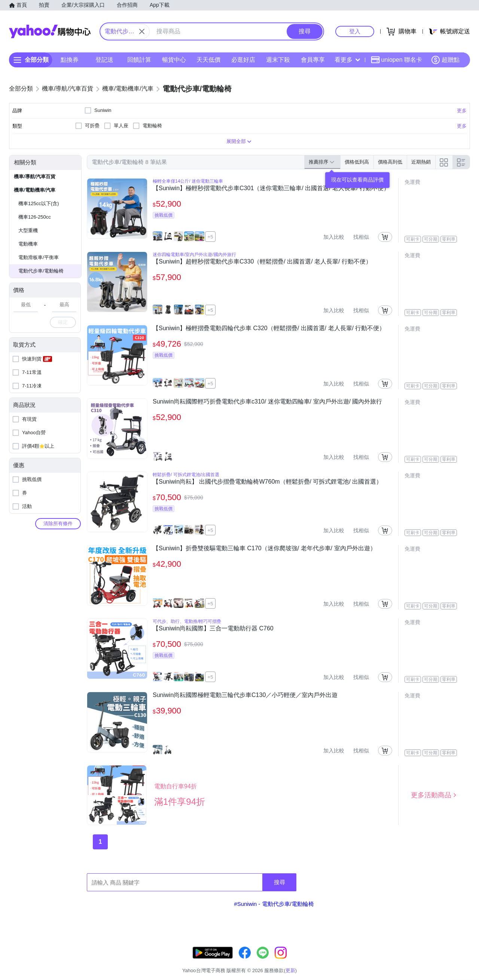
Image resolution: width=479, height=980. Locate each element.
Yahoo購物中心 (50, 31)
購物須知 (381, 961)
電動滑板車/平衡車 (39, 257)
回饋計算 (139, 60)
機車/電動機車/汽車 (35, 190)
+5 (210, 237)
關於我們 (352, 961)
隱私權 (435, 961)
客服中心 (324, 961)
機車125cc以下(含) (39, 203)
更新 (464, 952)
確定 (63, 322)
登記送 (104, 60)
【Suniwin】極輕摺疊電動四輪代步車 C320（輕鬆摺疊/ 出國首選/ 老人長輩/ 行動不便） (269, 328)
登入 (355, 31)
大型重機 (28, 230)
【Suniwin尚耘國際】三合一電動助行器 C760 (213, 628)
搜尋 (280, 882)
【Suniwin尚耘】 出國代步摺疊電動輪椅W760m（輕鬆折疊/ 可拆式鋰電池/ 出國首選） (267, 482)
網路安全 (409, 961)
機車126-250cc (35, 217)
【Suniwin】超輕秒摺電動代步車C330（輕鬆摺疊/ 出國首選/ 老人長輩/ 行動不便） (262, 261)
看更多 (347, 60)
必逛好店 (243, 60)
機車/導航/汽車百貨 (35, 176)
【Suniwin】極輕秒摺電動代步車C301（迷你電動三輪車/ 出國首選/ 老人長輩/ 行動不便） (271, 188)
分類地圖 (460, 961)
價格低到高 (357, 162)
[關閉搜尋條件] (142, 31)
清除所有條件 (58, 524)
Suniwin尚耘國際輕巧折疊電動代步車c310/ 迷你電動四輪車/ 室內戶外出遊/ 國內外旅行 (267, 401)
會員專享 (313, 60)
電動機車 (28, 244)
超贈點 (445, 60)
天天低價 (208, 60)
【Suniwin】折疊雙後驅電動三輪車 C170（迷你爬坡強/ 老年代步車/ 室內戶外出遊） (264, 548)
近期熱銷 (421, 162)
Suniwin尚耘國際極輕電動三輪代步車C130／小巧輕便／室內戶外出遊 (245, 695)
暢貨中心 (174, 60)
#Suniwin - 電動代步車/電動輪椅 (274, 904)
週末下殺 (278, 60)
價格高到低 (390, 162)
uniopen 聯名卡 (396, 60)
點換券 (70, 60)
